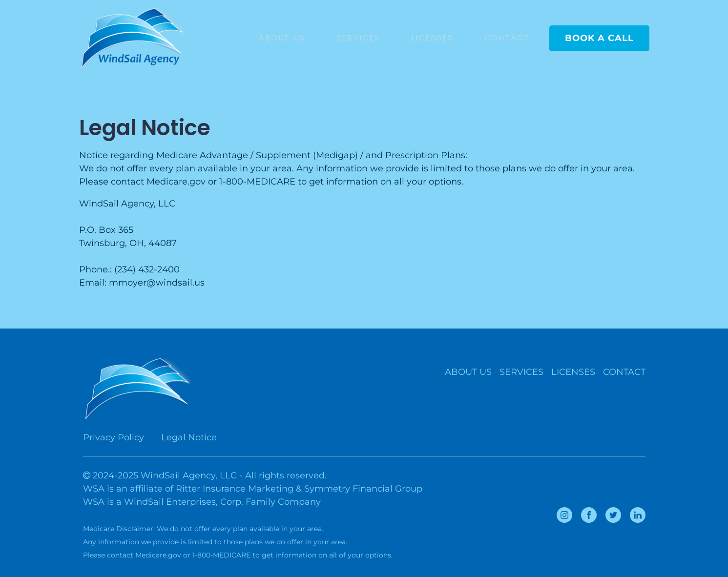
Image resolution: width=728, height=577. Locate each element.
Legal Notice (189, 437)
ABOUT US (282, 38)
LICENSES (432, 38)
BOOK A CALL (599, 38)
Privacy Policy (114, 437)
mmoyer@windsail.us (157, 283)
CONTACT (507, 38)
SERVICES (358, 38)
